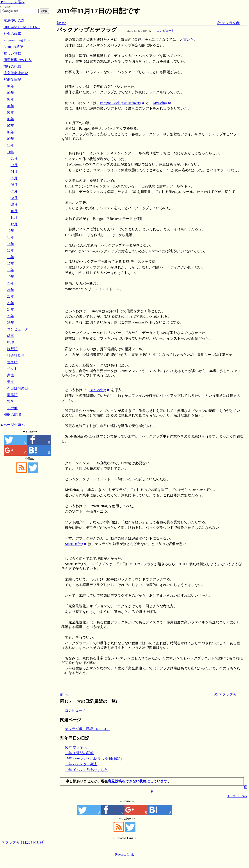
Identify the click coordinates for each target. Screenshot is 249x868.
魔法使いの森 (14, 20)
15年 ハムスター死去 (81, 764)
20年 (11, 283)
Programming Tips (17, 40)
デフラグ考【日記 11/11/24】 (87, 729)
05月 (14, 178)
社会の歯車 (12, 34)
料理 (11, 342)
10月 (14, 211)
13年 (11, 237)
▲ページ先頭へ (12, 425)
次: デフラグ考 (228, 23)
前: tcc (61, 23)
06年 (11, 119)
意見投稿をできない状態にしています (138, 781)
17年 (11, 264)
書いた (189, 40)
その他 (12, 408)
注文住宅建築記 (16, 73)
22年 (11, 296)
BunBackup (98, 390)
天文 (11, 382)
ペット (12, 369)
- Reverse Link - (125, 855)
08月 (14, 198)
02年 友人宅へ (76, 747)
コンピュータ (165, 31)
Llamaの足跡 (13, 47)
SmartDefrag (74, 544)
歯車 (11, 336)
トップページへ (237, 796)
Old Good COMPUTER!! (22, 27)
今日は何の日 (18, 388)
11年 (10, 152)
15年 (11, 250)
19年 (11, 277)
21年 (11, 290)
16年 (11, 257)
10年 (11, 145)
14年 (11, 244)
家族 (11, 375)
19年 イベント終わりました (86, 770)
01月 (14, 158)
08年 (11, 132)
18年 (11, 270)
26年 (11, 323)
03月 (14, 165)
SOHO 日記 (12, 80)
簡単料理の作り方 (18, 60)
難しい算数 (12, 53)
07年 (11, 126)
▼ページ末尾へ (12, 2)
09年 (11, 139)
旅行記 (12, 349)
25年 (11, 316)
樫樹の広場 (12, 415)
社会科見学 (16, 355)
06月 (14, 185)
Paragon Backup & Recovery (120, 103)
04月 (14, 172)
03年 (11, 99)
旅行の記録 (12, 66)
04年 (11, 106)
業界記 (12, 395)
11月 (14, 218)
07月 (14, 191)
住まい (12, 362)
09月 (14, 204)
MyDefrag (160, 103)
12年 (11, 231)
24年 (11, 310)
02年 (11, 93)
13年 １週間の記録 (79, 753)
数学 (11, 401)
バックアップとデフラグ (87, 30)
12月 (14, 224)
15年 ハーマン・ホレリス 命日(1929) (93, 759)
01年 (11, 86)
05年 (11, 112)
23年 (11, 303)
